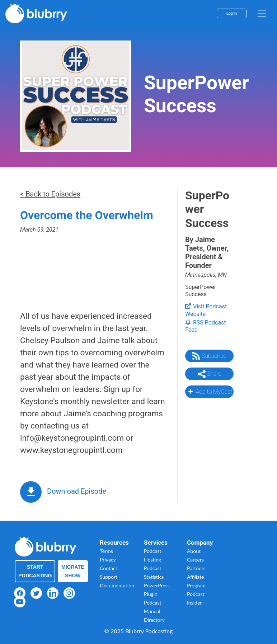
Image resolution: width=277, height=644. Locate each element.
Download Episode (77, 491)
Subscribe (209, 356)
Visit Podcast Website (206, 310)
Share (210, 374)
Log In (232, 13)
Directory (154, 620)
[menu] (262, 14)
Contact (109, 568)
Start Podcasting (35, 571)
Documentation (117, 585)
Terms (106, 551)
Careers (195, 560)
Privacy (108, 560)
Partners (196, 568)
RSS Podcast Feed (206, 326)
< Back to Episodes (50, 194)
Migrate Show (73, 571)
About (194, 551)
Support (109, 577)
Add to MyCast (209, 392)
